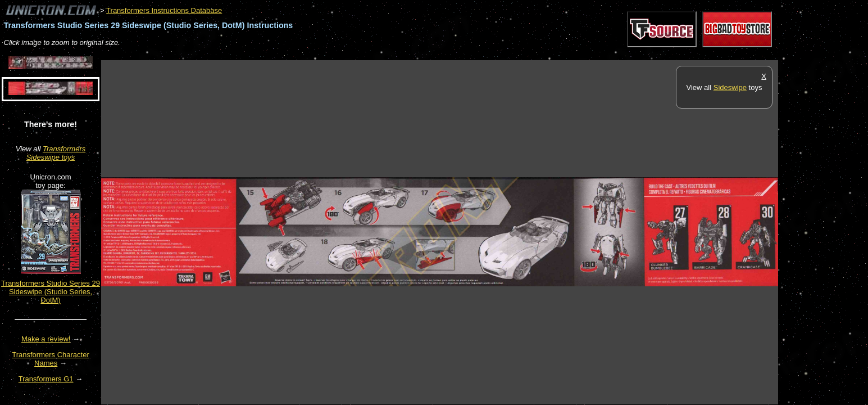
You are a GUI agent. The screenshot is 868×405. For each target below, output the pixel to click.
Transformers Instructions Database (164, 10)
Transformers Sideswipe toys (56, 153)
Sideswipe (730, 87)
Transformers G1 (46, 379)
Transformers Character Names (51, 359)
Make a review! (46, 339)
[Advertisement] (306, 54)
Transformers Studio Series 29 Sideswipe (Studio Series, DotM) (51, 292)
